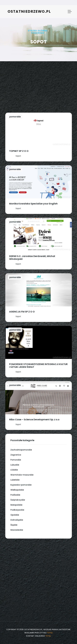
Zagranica (16, 455)
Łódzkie (14, 470)
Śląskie (14, 525)
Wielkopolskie (17, 490)
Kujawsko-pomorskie (21, 485)
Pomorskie (38, 33)
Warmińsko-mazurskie (22, 475)
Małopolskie (16, 505)
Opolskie (15, 515)
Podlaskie (15, 495)
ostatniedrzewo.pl (29, 11)
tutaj (50, 633)
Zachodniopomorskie (21, 450)
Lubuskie (15, 465)
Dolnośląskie (17, 520)
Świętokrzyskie (18, 500)
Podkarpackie (17, 510)
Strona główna (38, 31)
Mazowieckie (17, 530)
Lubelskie (15, 480)
